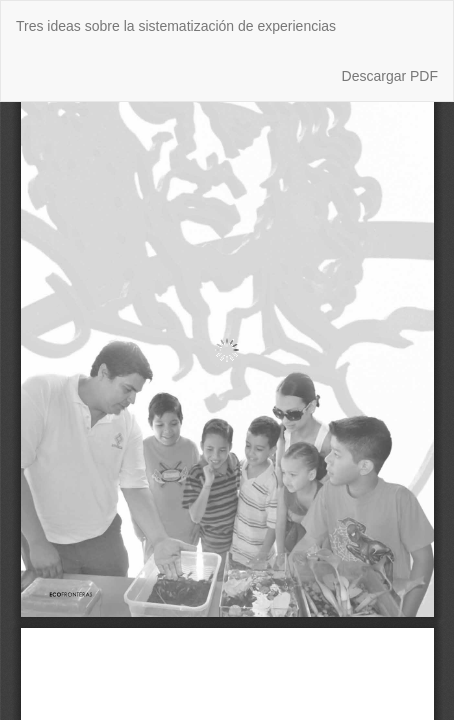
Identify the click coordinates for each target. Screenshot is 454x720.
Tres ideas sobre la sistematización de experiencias (176, 26)
